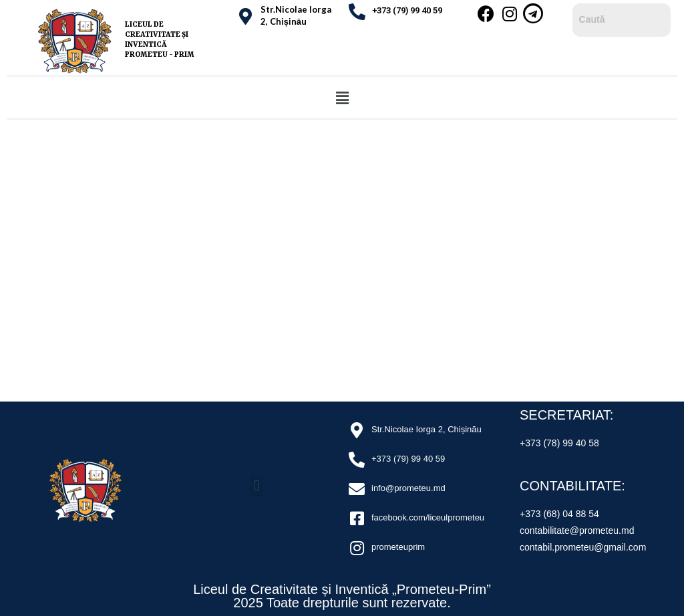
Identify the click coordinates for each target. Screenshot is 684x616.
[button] (342, 98)
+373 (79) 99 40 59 (407, 10)
